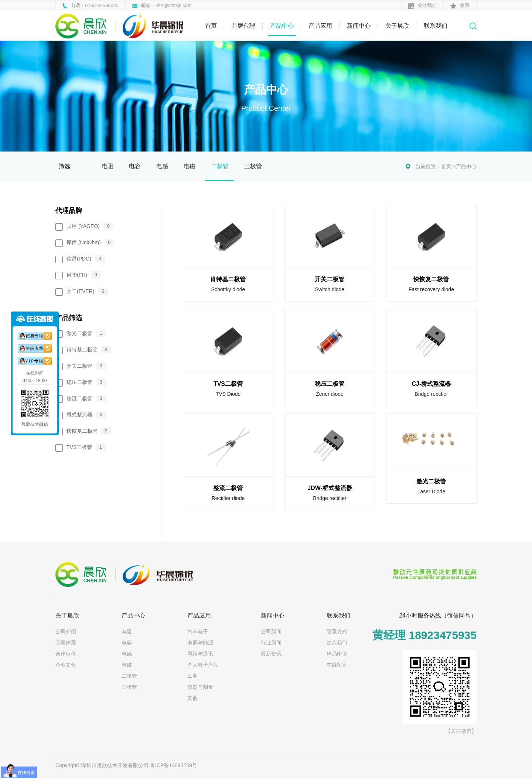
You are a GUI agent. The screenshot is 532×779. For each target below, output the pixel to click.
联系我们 (436, 26)
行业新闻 (271, 643)
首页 (211, 26)
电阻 (108, 166)
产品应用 (320, 26)
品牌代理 (243, 26)
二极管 (220, 166)
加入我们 (337, 643)
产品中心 (282, 26)
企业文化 (66, 665)
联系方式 (337, 632)
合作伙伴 (66, 654)
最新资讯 (271, 654)
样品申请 (337, 654)
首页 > (449, 166)
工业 (192, 676)
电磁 (190, 166)
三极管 (253, 166)
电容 (135, 166)
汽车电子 (198, 632)
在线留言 (337, 665)
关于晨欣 (397, 26)
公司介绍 (66, 632)
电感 (162, 166)
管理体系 (66, 643)
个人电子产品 (203, 665)
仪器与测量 (200, 687)
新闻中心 (359, 26)
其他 (192, 698)
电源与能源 (200, 643)
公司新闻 (271, 632)
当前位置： (428, 166)
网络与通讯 (200, 654)
